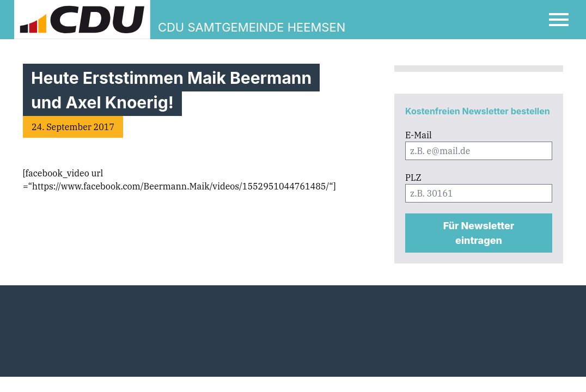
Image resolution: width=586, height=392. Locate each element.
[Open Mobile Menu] (559, 20)
